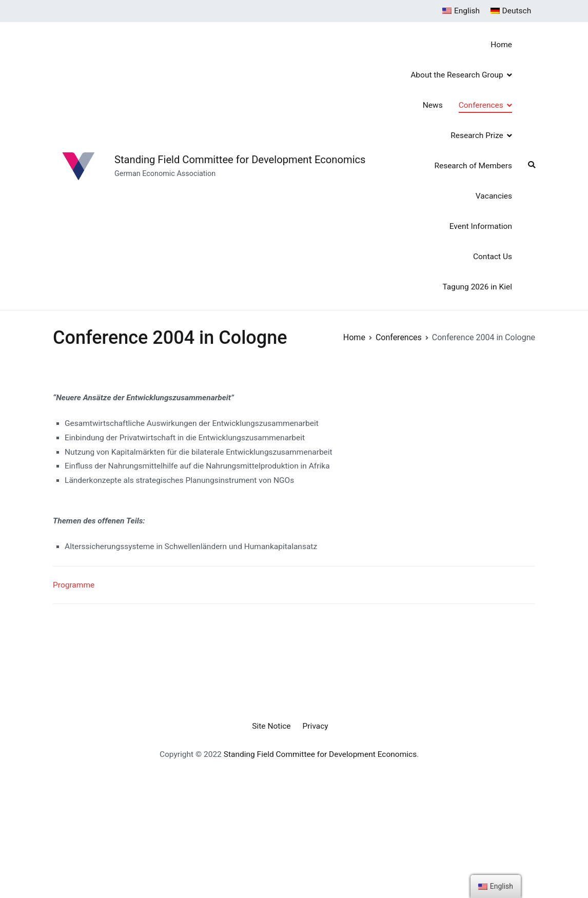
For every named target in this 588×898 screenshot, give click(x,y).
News (433, 105)
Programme (74, 585)
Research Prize (477, 135)
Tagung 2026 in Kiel (477, 287)
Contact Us (493, 257)
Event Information (481, 226)
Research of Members (473, 166)
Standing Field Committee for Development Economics (240, 160)
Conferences (481, 105)
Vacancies (494, 196)
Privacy (316, 726)
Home (501, 45)
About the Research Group (457, 75)
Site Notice (271, 726)
